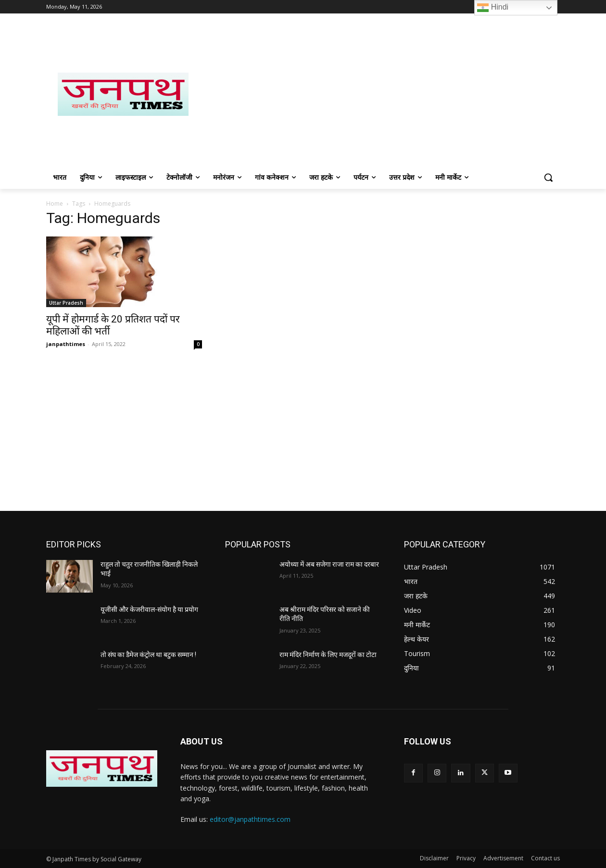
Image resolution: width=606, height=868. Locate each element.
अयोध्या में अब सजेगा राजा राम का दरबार (329, 564)
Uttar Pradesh (66, 303)
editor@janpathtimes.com (250, 819)
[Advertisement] (380, 94)
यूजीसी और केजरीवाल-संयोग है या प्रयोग (149, 609)
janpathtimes (66, 344)
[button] (548, 177)
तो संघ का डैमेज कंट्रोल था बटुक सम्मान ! (148, 655)
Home (55, 204)
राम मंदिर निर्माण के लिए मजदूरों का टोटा (328, 655)
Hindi (493, 8)
